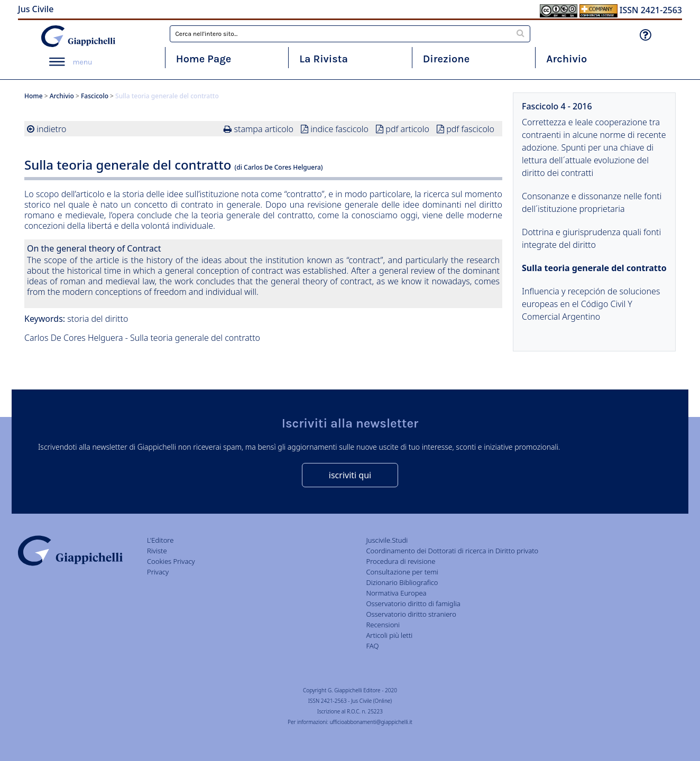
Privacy (158, 572)
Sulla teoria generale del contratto (594, 268)
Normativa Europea (396, 593)
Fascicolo (95, 96)
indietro (51, 129)
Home (34, 96)
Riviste (157, 551)
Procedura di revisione (400, 561)
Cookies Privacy (171, 561)
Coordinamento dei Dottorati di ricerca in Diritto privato (452, 551)
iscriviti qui (350, 475)
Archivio (567, 59)
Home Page (204, 59)
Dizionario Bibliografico (402, 582)
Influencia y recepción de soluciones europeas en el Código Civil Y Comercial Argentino (591, 304)
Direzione (446, 59)
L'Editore (160, 540)
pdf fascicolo (470, 129)
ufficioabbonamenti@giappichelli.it (371, 722)
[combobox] (350, 34)
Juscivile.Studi (387, 540)
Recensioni (383, 625)
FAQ (372, 646)
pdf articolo (407, 129)
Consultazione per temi (402, 572)
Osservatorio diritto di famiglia (413, 604)
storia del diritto (98, 319)
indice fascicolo (339, 129)
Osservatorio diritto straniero (411, 614)
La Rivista (324, 59)
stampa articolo (264, 129)
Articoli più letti (389, 635)
